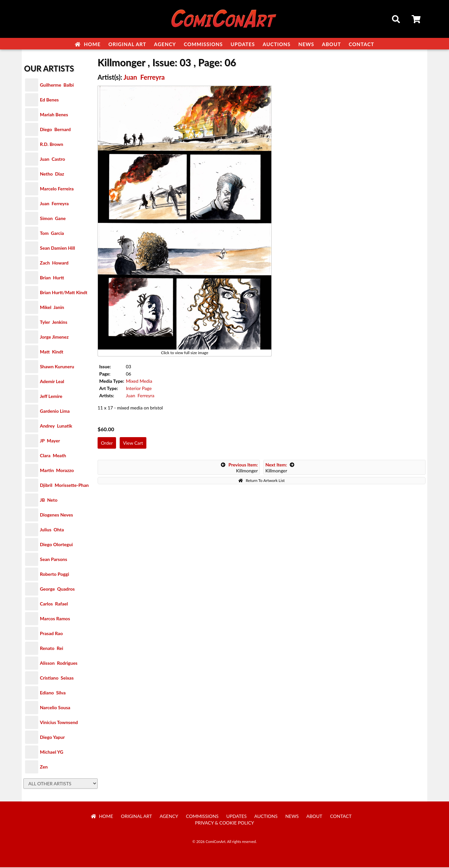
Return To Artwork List (261, 481)
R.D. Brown (52, 145)
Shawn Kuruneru (57, 367)
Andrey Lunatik (56, 426)
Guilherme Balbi (57, 85)
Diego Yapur (52, 738)
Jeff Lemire (51, 397)
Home (88, 44)
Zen (44, 767)
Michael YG (52, 753)
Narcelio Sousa (55, 708)
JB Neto (49, 501)
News (306, 44)
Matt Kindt (52, 352)
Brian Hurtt (52, 278)
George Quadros (57, 589)
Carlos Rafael (54, 604)
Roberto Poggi (54, 575)
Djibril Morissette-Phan (64, 486)
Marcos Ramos (55, 619)
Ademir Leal (52, 382)
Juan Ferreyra (54, 204)
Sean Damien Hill (57, 249)
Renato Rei (51, 649)
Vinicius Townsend (59, 723)
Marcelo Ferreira (57, 189)
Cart (417, 20)
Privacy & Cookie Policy (225, 823)
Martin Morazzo (57, 471)
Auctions (277, 44)
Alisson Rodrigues (59, 664)
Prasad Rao (51, 634)
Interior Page (139, 389)
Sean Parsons (54, 560)
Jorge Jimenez (54, 337)
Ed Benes (49, 100)
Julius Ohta (52, 530)
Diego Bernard (55, 130)
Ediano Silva (53, 693)
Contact (361, 44)
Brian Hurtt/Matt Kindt (64, 293)
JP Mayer (50, 441)
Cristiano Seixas (57, 678)
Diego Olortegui (56, 545)
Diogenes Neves (56, 515)
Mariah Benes (54, 115)
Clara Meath (53, 456)
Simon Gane (53, 219)
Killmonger (239, 468)
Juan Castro (52, 160)
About (332, 44)
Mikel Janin (52, 308)
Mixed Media (139, 382)
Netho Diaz (52, 174)
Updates (243, 44)
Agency (165, 44)
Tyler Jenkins (54, 323)
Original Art (127, 44)
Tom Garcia (52, 234)
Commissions (203, 44)
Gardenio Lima (55, 412)
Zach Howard (54, 263)
